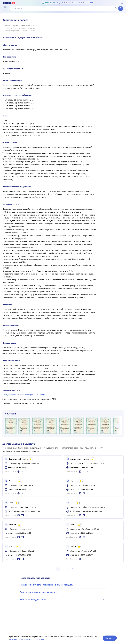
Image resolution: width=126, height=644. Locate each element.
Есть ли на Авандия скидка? (62, 599)
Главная (5, 17)
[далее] (118, 426)
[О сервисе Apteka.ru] (122, 3)
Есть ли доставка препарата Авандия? (62, 592)
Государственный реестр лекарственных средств (26, 395)
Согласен (110, 638)
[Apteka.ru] (9, 3)
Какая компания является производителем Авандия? (62, 585)
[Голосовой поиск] (116, 8)
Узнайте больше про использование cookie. (28, 640)
